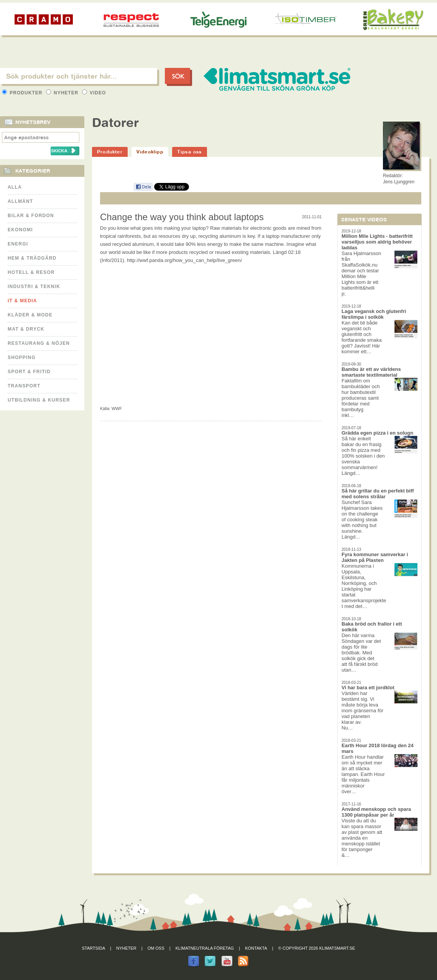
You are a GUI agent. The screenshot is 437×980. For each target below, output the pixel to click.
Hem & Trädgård (32, 258)
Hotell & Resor (31, 272)
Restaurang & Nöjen (39, 343)
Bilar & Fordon (31, 216)
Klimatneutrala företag (205, 948)
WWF (117, 408)
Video (94, 93)
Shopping (22, 357)
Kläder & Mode (30, 315)
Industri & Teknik (34, 287)
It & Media (22, 301)
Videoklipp (150, 152)
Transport (24, 386)
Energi (18, 244)
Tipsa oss (190, 152)
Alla (15, 187)
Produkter (23, 93)
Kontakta (256, 948)
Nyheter (63, 93)
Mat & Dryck (26, 329)
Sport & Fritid (29, 372)
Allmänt (20, 201)
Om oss (156, 948)
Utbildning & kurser (39, 400)
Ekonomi (20, 230)
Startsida (94, 948)
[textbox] (79, 76)
